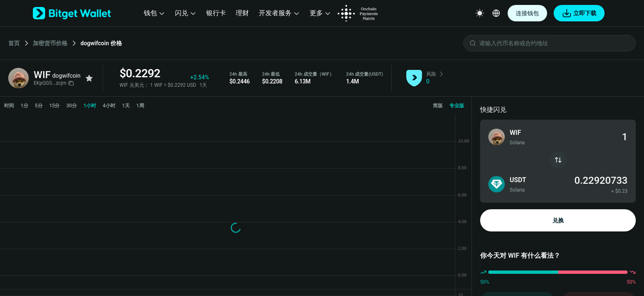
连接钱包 (527, 13)
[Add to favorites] (89, 78)
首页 (14, 43)
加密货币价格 (50, 43)
